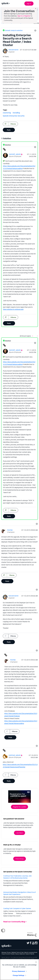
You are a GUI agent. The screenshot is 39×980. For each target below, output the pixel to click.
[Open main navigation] (36, 3)
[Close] (36, 962)
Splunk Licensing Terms (31, 952)
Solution (8, 145)
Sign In (29, 4)
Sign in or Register (24, 16)
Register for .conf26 (19, 807)
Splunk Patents (30, 954)
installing (16, 113)
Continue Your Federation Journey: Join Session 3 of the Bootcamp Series (17, 877)
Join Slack (19, 833)
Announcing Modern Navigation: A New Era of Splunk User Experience (19, 893)
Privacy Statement (19, 971)
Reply (9, 130)
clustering (7, 113)
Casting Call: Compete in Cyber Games (17, 908)
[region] (19, 970)
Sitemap (4, 952)
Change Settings (18, 975)
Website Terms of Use (18, 952)
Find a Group (20, 859)
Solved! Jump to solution (14, 30)
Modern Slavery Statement (18, 954)
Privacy (9, 952)
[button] (35, 31)
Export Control (6, 954)
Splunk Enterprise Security (14, 116)
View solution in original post (13, 309)
